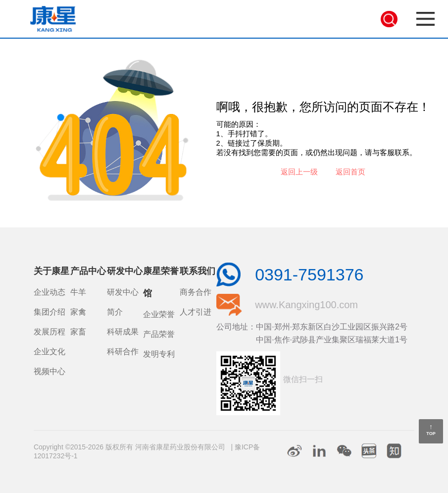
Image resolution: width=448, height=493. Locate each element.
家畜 (78, 332)
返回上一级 (299, 172)
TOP (431, 434)
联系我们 (198, 271)
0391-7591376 (309, 274)
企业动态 (50, 292)
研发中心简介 (123, 302)
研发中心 (125, 271)
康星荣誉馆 (161, 282)
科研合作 (123, 352)
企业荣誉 (159, 314)
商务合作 (196, 292)
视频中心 (50, 371)
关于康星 (51, 271)
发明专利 (159, 354)
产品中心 (88, 271)
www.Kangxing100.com (306, 305)
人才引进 (196, 312)
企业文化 (50, 352)
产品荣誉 (159, 334)
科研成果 (123, 332)
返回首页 (350, 172)
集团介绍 (50, 312)
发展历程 (50, 332)
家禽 (78, 312)
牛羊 (78, 292)
